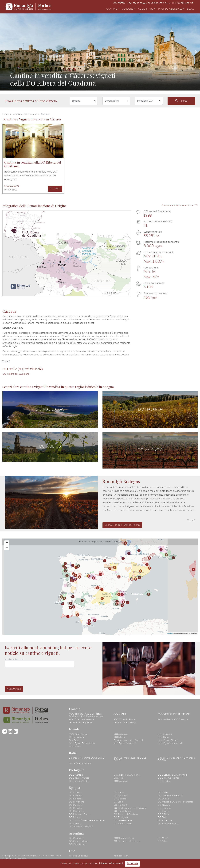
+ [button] (7, 543)
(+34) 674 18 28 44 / (137, 3)
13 (71, 578)
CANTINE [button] (113, 9)
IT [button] (193, 3)
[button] (4, 52)
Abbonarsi (14, 689)
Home (6, 114)
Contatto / (120, 3)
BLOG (191, 9)
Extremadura (30, 114)
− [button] (7, 548)
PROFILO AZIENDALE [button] (171, 9)
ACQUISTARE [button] (147, 9)
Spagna (16, 114)
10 (132, 579)
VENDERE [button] (129, 9)
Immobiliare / (184, 3)
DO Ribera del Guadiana (16, 374)
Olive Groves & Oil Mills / (162, 3)
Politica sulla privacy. (19, 859)
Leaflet (170, 633)
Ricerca (181, 101)
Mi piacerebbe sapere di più (122, 525)
